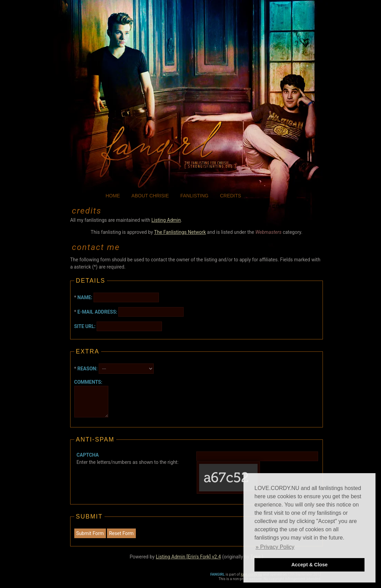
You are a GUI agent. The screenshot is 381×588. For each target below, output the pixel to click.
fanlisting (195, 196)
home (113, 196)
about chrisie (150, 196)
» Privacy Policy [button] (275, 547)
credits (231, 196)
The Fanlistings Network (180, 232)
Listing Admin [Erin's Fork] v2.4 (188, 557)
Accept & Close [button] (309, 565)
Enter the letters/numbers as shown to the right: (128, 459)
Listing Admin (166, 220)
